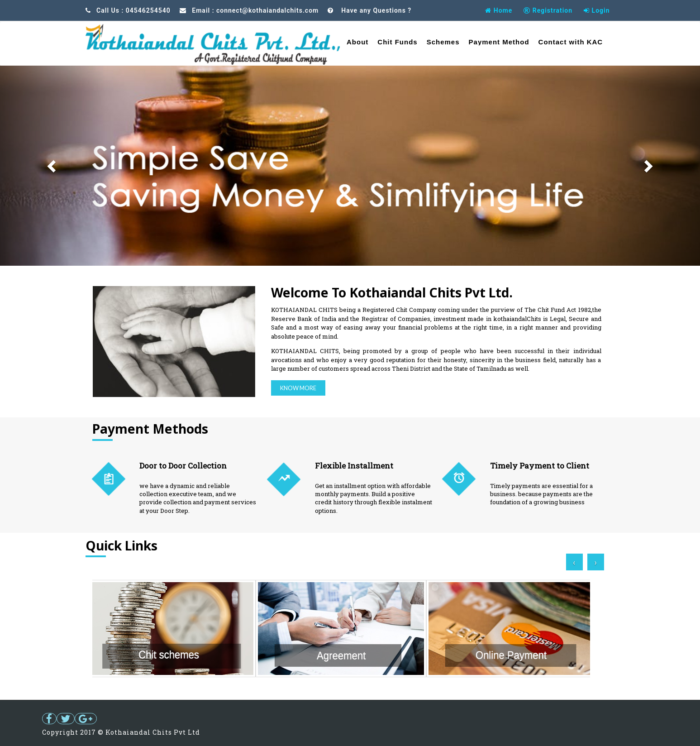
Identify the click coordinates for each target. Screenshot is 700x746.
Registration (548, 10)
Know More (298, 388)
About (357, 42)
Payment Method (499, 42)
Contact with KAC (571, 42)
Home (499, 10)
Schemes (443, 42)
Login (597, 10)
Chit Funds (397, 42)
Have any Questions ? (375, 10)
